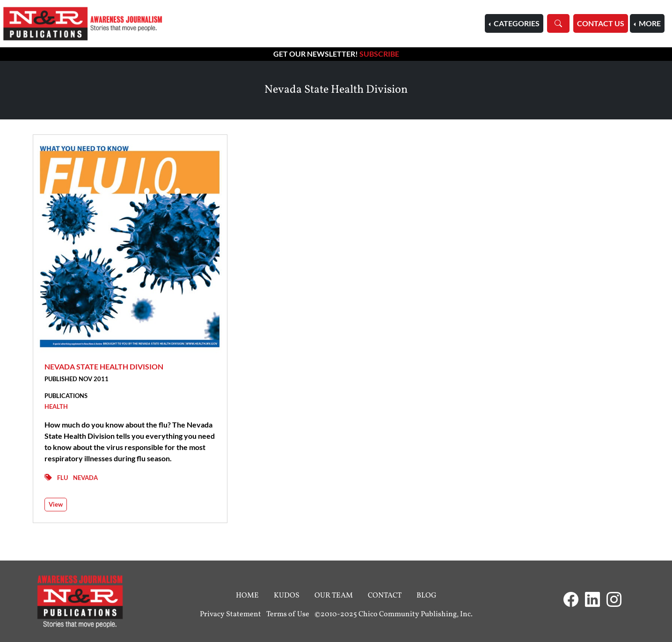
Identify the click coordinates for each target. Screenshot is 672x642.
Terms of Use (288, 614)
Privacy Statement (230, 614)
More (649, 23)
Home (247, 596)
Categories (516, 23)
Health (56, 406)
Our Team (334, 596)
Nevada (85, 478)
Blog (427, 596)
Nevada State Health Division (104, 366)
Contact (385, 596)
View (56, 504)
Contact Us (601, 23)
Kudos (287, 596)
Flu (62, 478)
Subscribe (379, 54)
